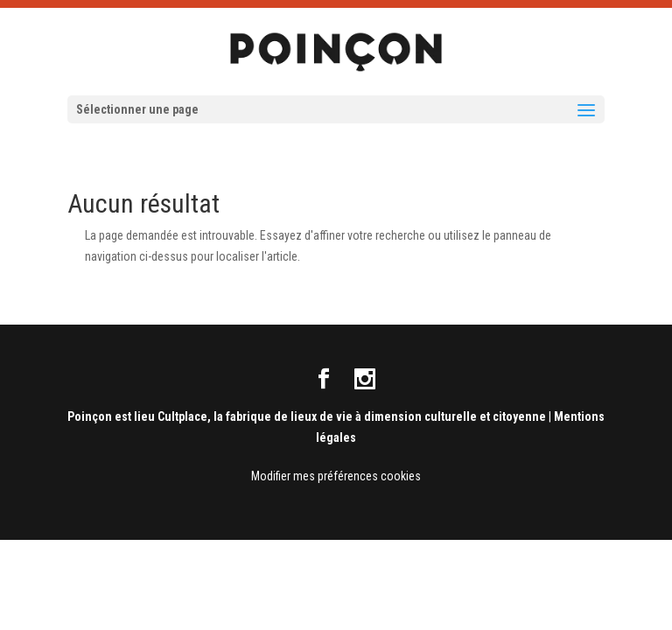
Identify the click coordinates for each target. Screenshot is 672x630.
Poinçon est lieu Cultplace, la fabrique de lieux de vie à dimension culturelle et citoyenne (307, 416)
